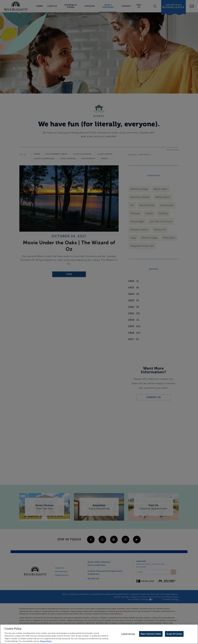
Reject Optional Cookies (151, 636)
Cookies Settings (128, 636)
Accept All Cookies (174, 636)
